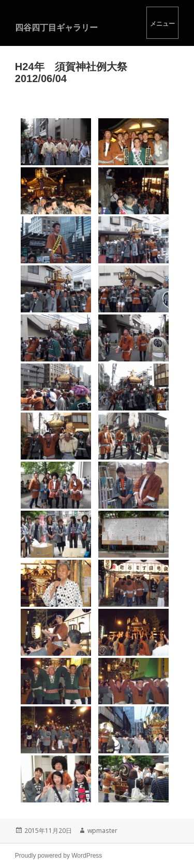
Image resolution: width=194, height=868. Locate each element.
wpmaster (102, 831)
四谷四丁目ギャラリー (56, 27)
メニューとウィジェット (162, 23)
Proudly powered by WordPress (59, 856)
